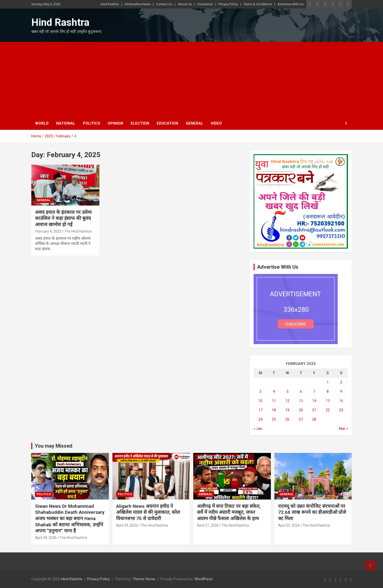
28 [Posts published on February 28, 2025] (314, 419)
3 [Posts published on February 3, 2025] (260, 391)
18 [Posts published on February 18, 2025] (274, 410)
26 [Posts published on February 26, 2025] (287, 419)
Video (216, 123)
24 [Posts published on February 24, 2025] (260, 419)
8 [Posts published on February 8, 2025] (328, 391)
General (195, 123)
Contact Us (164, 4)
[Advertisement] (191, 79)
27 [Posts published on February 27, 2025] (301, 419)
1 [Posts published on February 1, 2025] (328, 382)
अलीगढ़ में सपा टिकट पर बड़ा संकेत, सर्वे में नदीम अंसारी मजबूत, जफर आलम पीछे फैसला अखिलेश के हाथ (229, 512)
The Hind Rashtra (78, 231)
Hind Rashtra (110, 4)
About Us (185, 4)
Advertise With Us (291, 4)
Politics (91, 123)
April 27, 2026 (208, 525)
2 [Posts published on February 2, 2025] (341, 382)
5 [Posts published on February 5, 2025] (287, 391)
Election (140, 123)
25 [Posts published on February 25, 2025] (274, 419)
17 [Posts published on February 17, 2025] (260, 410)
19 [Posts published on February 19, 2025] (287, 410)
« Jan (258, 429)
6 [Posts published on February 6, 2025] (301, 391)
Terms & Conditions (258, 4)
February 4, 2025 (48, 231)
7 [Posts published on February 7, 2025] (314, 391)
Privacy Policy (228, 4)
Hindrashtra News (138, 4)
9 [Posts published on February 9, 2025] (341, 391)
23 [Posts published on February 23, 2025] (341, 410)
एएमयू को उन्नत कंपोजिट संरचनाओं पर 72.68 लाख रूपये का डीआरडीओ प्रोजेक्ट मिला (312, 512)
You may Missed (54, 446)
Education (167, 123)
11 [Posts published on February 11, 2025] (274, 401)
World (42, 123)
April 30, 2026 (46, 538)
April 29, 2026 (127, 525)
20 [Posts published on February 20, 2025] (301, 410)
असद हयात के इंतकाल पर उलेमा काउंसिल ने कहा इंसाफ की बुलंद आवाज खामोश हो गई (63, 218)
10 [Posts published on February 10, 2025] (260, 401)
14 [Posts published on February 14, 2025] (314, 401)
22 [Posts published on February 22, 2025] (328, 410)
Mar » (343, 429)
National (66, 123)
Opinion (115, 123)
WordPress (204, 579)
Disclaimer (205, 4)
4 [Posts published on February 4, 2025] (274, 391)
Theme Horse (144, 579)
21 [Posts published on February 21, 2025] (314, 410)
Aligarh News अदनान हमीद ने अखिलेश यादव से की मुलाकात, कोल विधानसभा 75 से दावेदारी (148, 512)
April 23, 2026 (289, 525)
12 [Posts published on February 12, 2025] (287, 401)
